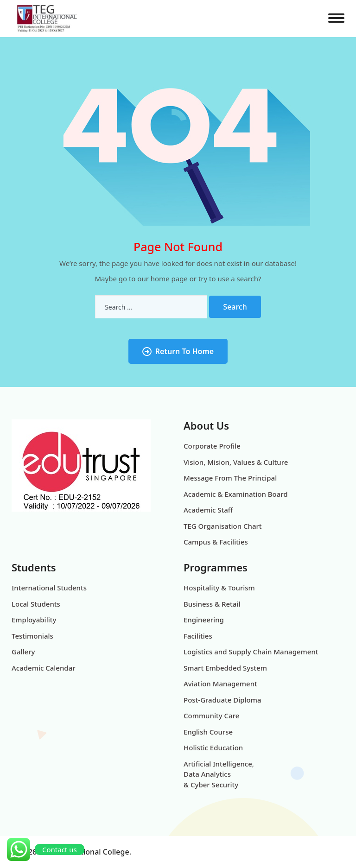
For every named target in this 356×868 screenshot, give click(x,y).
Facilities (198, 636)
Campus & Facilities (216, 542)
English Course (208, 732)
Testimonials (32, 636)
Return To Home (178, 351)
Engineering (204, 620)
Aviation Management (220, 684)
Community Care (211, 716)
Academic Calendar (44, 668)
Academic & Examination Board (236, 494)
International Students (49, 588)
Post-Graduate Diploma (222, 700)
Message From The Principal (230, 478)
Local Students (36, 604)
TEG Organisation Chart (223, 526)
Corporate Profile (212, 446)
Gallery (23, 652)
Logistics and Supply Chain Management (251, 652)
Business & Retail (212, 604)
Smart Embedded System (225, 668)
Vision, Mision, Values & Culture (236, 462)
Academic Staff (208, 510)
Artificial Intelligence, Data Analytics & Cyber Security (219, 774)
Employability (34, 620)
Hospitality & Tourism (219, 588)
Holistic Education (213, 748)
